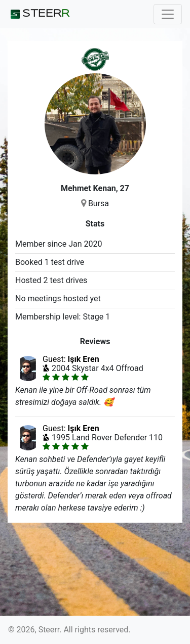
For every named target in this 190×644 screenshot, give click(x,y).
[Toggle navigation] (168, 14)
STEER (39, 14)
